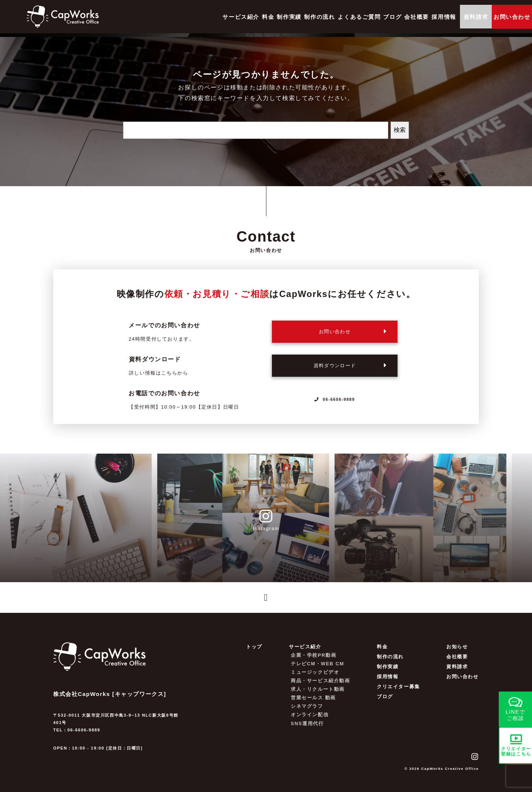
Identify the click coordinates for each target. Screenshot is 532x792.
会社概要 (383, 17)
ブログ (354, 17)
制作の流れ (271, 17)
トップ (254, 651)
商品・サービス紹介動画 (320, 686)
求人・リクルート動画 (318, 694)
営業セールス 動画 (313, 703)
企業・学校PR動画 (313, 660)
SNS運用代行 (307, 728)
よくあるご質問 (315, 17)
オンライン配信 (310, 720)
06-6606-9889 (335, 399)
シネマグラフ (307, 711)
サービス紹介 (176, 17)
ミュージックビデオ (315, 677)
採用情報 (416, 17)
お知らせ (457, 651)
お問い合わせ (463, 682)
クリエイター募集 (398, 692)
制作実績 (235, 17)
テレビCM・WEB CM (317, 669)
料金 (209, 17)
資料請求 (461, 17)
